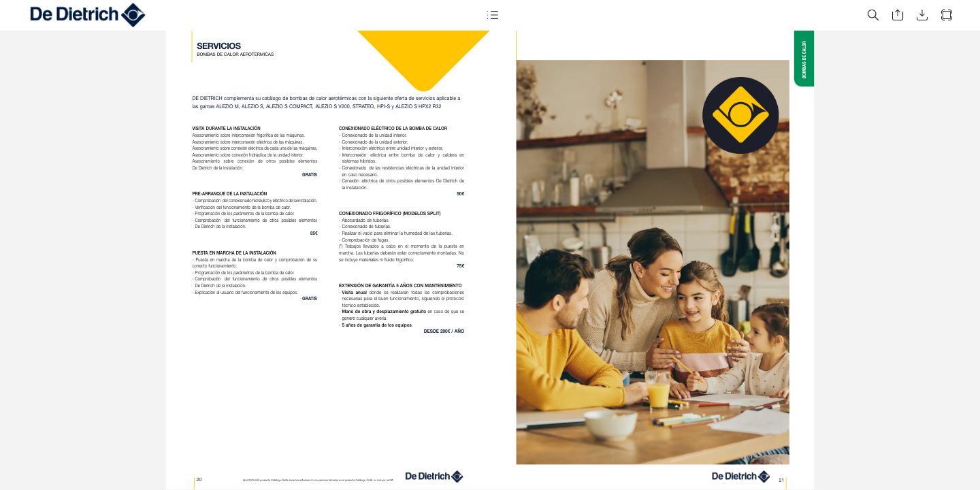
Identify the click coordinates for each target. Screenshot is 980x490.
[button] (493, 15)
